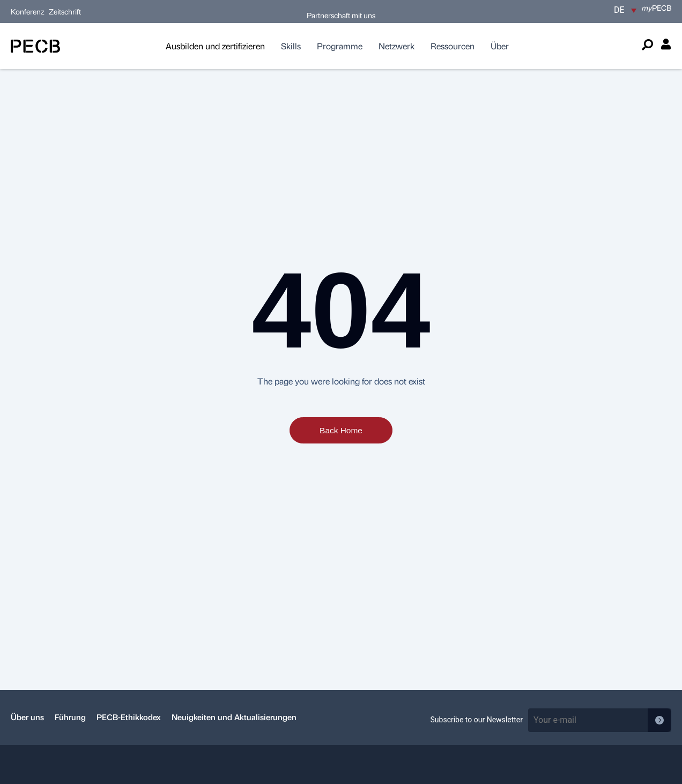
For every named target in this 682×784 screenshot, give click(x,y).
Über (500, 46)
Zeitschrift (65, 11)
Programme (340, 46)
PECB (657, 8)
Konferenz (28, 11)
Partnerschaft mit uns (341, 15)
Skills (291, 46)
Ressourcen (453, 46)
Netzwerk (396, 46)
